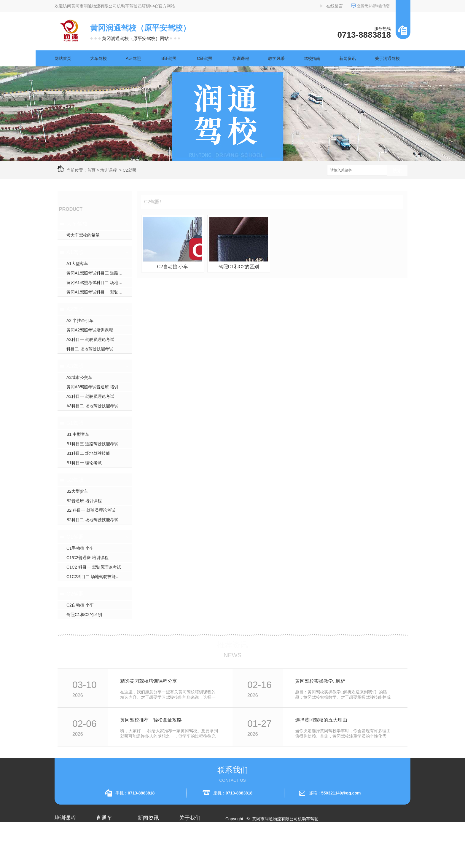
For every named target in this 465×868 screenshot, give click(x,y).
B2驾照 (75, 480)
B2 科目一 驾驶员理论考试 (91, 510)
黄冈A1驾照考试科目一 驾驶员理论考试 (99, 292)
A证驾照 (133, 58)
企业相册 (187, 841)
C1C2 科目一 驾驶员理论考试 (94, 567)
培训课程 (241, 58)
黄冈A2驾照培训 (111, 831)
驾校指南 (312, 58)
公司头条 (146, 831)
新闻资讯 (348, 58)
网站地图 (237, 840)
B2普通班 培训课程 (84, 501)
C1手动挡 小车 (80, 548)
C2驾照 (130, 170)
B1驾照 (75, 423)
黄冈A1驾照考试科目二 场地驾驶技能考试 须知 (99, 283)
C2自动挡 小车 (80, 605)
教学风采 (276, 58)
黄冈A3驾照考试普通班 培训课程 (97, 387)
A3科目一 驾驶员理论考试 (90, 396)
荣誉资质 (187, 852)
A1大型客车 (77, 264)
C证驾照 (205, 58)
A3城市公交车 (79, 377)
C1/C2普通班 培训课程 (87, 558)
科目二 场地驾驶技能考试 (90, 349)
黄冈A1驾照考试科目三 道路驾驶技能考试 (99, 273)
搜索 (397, 171)
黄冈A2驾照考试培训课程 (90, 330)
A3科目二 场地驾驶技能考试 (92, 406)
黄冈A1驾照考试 (111, 841)
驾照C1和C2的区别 (84, 615)
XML (264, 840)
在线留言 (335, 6)
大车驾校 (98, 58)
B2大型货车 (77, 491)
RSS (253, 840)
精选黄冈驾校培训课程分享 (149, 681)
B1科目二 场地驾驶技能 (88, 453)
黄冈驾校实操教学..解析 (320, 681)
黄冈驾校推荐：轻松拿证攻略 (151, 720)
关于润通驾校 (387, 58)
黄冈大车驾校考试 (113, 852)
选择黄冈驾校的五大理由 (321, 720)
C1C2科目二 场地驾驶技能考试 (95, 577)
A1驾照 (75, 252)
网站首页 (63, 58)
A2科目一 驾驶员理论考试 (90, 339)
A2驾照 (75, 309)
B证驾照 (169, 58)
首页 (91, 170)
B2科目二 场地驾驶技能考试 (92, 520)
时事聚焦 (146, 863)
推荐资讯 (232, 645)
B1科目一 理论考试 (84, 463)
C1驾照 (75, 537)
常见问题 (146, 852)
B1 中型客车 (78, 434)
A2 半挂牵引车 (80, 320)
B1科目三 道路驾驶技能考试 (92, 444)
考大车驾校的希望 (83, 235)
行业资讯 (146, 841)
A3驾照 (75, 366)
